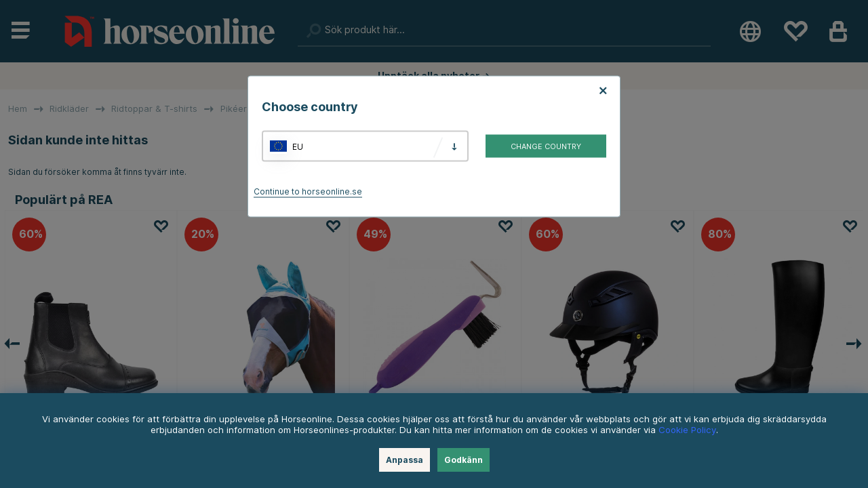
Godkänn (463, 460)
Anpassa (405, 460)
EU (298, 146)
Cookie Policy (687, 430)
